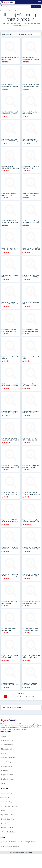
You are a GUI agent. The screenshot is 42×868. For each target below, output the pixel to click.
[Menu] (39, 2)
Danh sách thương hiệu (8, 758)
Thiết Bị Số (4, 811)
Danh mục (4, 753)
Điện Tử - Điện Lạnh (7, 793)
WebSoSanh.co (19, 853)
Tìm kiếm (36, 7)
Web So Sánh (28, 853)
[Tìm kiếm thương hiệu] (16, 7)
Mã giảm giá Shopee (7, 779)
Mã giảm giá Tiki (6, 770)
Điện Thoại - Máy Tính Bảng (9, 806)
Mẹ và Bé (3, 823)
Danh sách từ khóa (6, 766)
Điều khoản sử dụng (7, 745)
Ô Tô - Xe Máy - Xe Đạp (8, 832)
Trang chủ (3, 11)
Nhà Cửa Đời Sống (6, 802)
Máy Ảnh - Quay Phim (7, 819)
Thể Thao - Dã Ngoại (7, 828)
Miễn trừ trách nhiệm (7, 749)
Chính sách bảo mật (7, 740)
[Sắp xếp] (33, 34)
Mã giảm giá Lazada (7, 775)
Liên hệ (3, 783)
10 (33, 697)
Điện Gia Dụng (5, 798)
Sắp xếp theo (22, 34)
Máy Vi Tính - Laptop (12, 11)
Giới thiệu (3, 736)
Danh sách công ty (6, 762)
